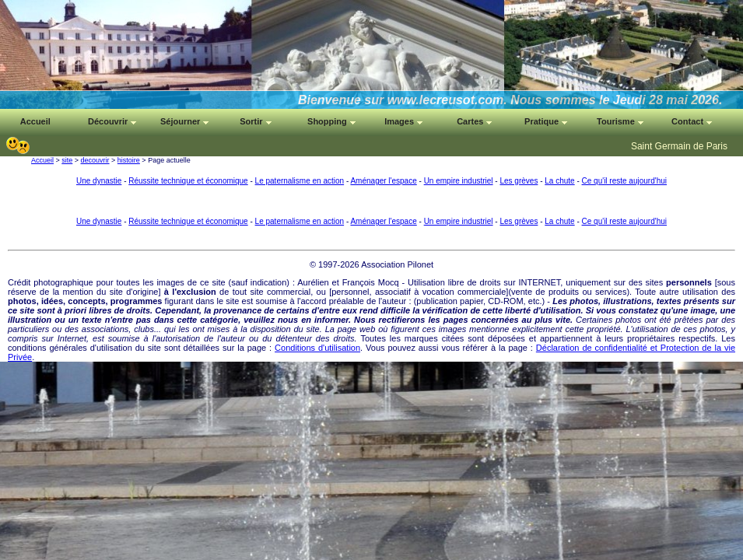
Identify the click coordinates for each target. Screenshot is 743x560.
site (67, 160)
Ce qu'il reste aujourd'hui (624, 181)
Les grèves (519, 181)
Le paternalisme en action (300, 181)
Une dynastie (99, 181)
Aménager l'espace (383, 181)
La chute (559, 181)
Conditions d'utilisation (317, 348)
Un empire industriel (459, 181)
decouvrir (95, 160)
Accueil (42, 160)
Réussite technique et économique (188, 181)
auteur (394, 301)
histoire (129, 160)
